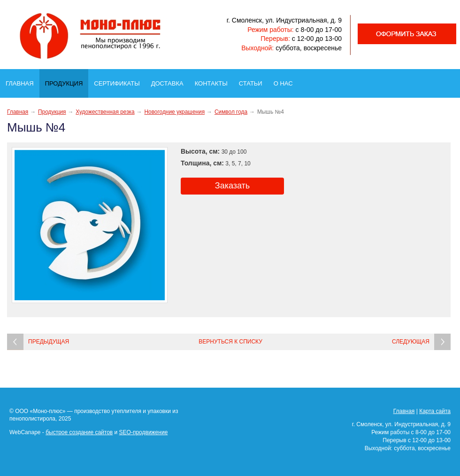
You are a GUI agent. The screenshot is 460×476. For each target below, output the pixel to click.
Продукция (66, 81)
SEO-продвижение (144, 432)
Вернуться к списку (230, 342)
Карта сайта (435, 411)
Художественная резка (105, 112)
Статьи (253, 81)
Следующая (411, 342)
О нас (286, 81)
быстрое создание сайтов (79, 432)
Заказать (232, 186)
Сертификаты (119, 81)
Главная (23, 81)
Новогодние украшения (174, 112)
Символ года (231, 112)
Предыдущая (49, 342)
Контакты (214, 81)
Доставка (170, 81)
